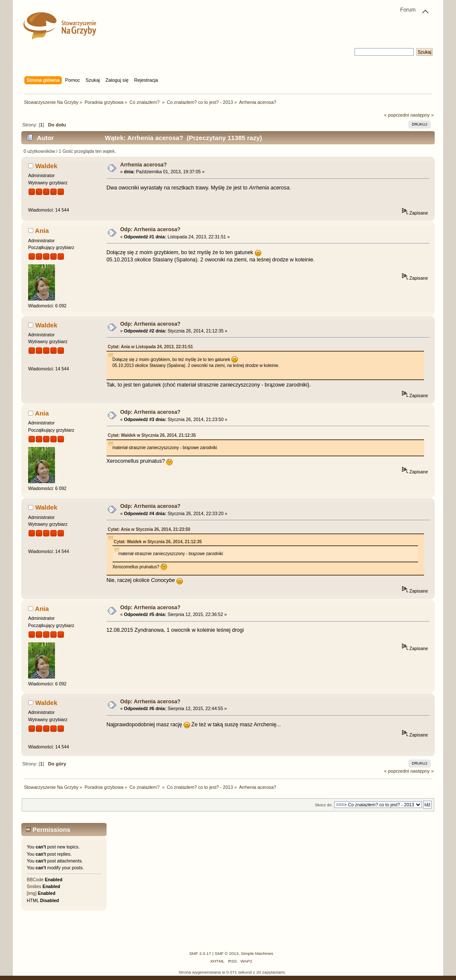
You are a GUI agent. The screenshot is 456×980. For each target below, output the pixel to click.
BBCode (35, 880)
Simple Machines (257, 953)
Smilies (34, 886)
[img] (32, 893)
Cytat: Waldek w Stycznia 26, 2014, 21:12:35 (152, 435)
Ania (42, 231)
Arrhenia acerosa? (144, 165)
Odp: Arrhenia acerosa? (150, 229)
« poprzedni (397, 115)
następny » (422, 115)
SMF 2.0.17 (200, 953)
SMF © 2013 (227, 953)
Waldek (46, 166)
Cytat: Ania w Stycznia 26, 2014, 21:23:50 (149, 529)
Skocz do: (324, 805)
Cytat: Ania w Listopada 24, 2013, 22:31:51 (150, 347)
